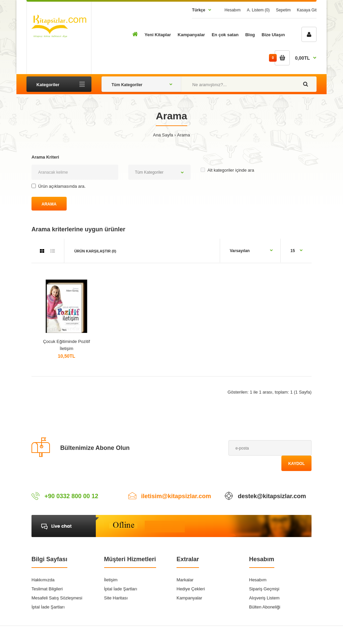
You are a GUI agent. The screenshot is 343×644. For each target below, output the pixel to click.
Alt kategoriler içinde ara (227, 170)
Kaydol (296, 464)
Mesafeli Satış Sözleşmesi (57, 598)
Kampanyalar (189, 598)
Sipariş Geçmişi (264, 589)
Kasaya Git (307, 10)
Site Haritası (116, 598)
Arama (184, 135)
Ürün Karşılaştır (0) (95, 251)
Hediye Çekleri (191, 589)
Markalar (185, 580)
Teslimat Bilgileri (47, 589)
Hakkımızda (43, 580)
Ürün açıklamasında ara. (59, 186)
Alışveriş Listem (264, 598)
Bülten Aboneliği (265, 607)
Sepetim (283, 10)
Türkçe (198, 10)
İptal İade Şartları (48, 607)
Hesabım (232, 10)
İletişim (111, 580)
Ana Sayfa (163, 135)
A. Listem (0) (258, 10)
